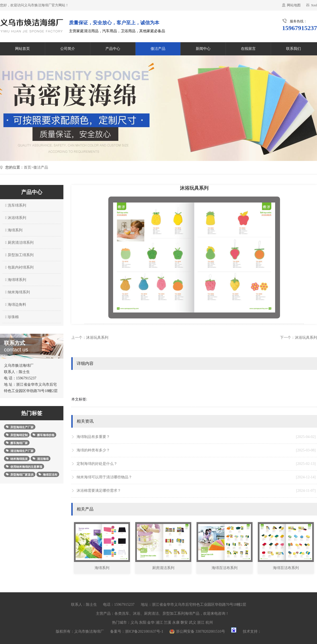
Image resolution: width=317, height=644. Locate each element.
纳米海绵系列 (17, 292)
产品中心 (113, 49)
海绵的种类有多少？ (196, 450)
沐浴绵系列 (15, 218)
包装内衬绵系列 (19, 267)
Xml (314, 5)
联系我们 (293, 49)
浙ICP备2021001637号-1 (144, 631)
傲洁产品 (158, 49)
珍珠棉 (11, 317)
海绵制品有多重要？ (196, 437)
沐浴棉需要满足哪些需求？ (196, 491)
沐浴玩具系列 (97, 338)
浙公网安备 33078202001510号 (201, 631)
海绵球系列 (15, 280)
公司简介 (68, 49)
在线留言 (248, 49)
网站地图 (294, 5)
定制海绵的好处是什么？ (196, 464)
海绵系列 (13, 230)
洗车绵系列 (15, 205)
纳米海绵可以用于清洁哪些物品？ (196, 477)
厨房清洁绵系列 (19, 243)
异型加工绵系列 (19, 255)
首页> (29, 167)
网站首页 (22, 49)
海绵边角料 (15, 305)
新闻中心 (203, 49)
